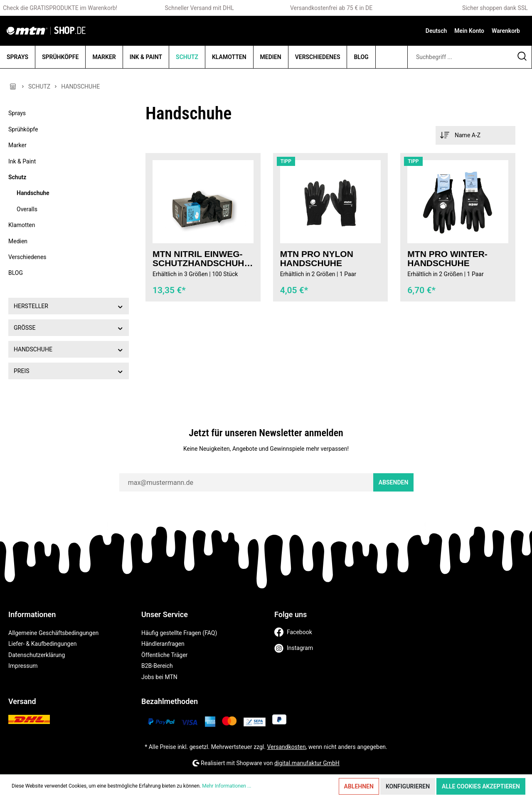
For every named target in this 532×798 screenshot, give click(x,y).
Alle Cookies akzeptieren (481, 786)
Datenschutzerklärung (37, 655)
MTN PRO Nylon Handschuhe (317, 259)
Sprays (17, 113)
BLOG (16, 273)
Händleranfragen (163, 644)
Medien (18, 241)
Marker (17, 145)
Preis (69, 371)
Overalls (27, 209)
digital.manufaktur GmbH (307, 763)
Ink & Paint (22, 161)
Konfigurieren (408, 786)
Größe (69, 327)
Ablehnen (359, 786)
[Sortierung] (475, 135)
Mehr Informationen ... (227, 786)
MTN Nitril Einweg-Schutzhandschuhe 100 (201, 259)
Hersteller (69, 306)
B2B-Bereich (157, 666)
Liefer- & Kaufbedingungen (42, 644)
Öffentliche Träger (164, 655)
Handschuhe (33, 193)
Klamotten (22, 225)
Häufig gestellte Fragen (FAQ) (179, 633)
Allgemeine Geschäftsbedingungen (53, 633)
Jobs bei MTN (159, 677)
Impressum (23, 666)
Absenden (394, 482)
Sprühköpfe (23, 129)
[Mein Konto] (469, 31)
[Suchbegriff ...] (460, 57)
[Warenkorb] (506, 31)
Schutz (17, 177)
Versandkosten (286, 747)
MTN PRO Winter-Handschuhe (447, 259)
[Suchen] (522, 57)
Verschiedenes (27, 257)
